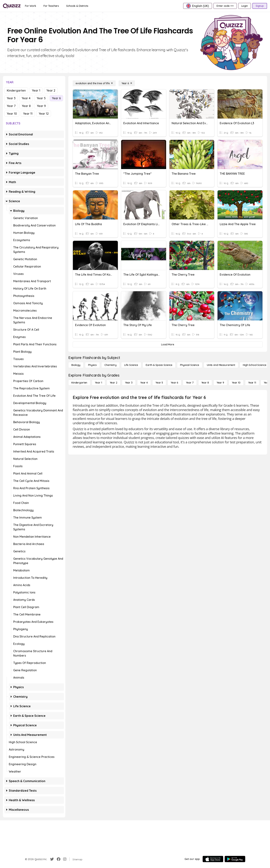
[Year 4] (144, 383)
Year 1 (36, 90)
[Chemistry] (110, 365)
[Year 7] (190, 383)
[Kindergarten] (79, 383)
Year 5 (41, 98)
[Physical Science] (190, 365)
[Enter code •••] (225, 6)
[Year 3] (129, 383)
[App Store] (213, 859)
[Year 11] (252, 383)
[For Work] (31, 6)
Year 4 (26, 98)
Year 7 (11, 106)
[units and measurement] (221, 365)
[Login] (245, 6)
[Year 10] (236, 383)
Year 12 (44, 114)
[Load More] (168, 344)
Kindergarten (16, 90)
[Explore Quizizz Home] (12, 6)
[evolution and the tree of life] (94, 83)
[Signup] (260, 6)
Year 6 (56, 98)
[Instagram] (65, 859)
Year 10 (12, 114)
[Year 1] (98, 383)
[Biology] (76, 365)
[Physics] (92, 365)
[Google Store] (235, 859)
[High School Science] (254, 365)
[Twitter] (52, 859)
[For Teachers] (51, 6)
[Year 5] (159, 383)
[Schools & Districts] (77, 6)
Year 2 (51, 90)
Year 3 (11, 98)
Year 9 (41, 106)
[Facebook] (59, 859)
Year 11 (28, 114)
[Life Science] (131, 365)
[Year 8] (205, 383)
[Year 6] (127, 83)
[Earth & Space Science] (159, 365)
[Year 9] (220, 383)
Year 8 (26, 106)
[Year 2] (114, 383)
